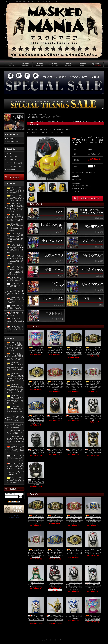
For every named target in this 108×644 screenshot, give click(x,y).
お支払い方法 (25, 64)
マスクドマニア (14, 516)
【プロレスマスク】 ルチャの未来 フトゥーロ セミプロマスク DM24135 (15, 285)
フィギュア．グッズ (13, 157)
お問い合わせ (68, 64)
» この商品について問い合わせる (81, 186)
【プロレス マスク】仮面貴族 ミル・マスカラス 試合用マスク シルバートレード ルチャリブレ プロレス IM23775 (16, 440)
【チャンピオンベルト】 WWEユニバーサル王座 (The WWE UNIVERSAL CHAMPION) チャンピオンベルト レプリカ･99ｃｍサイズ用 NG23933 (16, 237)
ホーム (28, 114)
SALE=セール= (11, 139)
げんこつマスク (11, 160)
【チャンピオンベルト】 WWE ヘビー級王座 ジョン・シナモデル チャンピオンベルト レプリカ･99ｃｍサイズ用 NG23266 (15, 218)
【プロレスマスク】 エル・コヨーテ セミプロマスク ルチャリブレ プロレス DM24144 (15, 321)
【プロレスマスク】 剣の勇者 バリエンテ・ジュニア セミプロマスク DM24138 (15, 307)
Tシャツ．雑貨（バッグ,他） (15, 163)
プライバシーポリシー (54, 64)
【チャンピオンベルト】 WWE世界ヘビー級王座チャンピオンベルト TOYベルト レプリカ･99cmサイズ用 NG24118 (15, 227)
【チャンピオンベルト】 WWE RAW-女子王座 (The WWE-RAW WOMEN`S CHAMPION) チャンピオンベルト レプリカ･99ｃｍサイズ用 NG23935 (16, 259)
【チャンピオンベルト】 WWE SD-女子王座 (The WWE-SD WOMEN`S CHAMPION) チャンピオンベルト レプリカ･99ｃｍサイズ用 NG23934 (15, 248)
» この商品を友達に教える (80, 188)
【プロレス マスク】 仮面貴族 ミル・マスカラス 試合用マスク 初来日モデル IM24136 (15, 292)
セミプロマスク (42, 114)
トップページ (11, 64)
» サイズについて (77, 180)
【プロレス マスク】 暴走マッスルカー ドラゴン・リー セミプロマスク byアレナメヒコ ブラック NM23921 (15, 449)
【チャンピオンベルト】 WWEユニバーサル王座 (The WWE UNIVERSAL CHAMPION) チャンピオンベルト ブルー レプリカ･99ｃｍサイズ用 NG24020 (15, 270)
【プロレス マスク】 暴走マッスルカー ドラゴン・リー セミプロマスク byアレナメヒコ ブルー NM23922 (15, 458)
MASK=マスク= (47, 116)
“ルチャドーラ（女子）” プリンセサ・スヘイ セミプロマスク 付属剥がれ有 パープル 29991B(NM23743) (15, 198)
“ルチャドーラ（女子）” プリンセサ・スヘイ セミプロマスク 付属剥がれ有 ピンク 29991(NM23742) (15, 190)
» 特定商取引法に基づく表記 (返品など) (83, 172)
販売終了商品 (11, 169)
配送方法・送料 (39, 64)
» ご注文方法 (76, 176)
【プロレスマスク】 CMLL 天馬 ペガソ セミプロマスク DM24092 (16, 473)
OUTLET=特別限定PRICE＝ (15, 166)
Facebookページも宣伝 (14, 517)
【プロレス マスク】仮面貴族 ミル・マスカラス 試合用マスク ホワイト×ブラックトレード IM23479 (15, 419)
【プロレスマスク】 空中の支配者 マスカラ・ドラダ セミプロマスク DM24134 (15, 279)
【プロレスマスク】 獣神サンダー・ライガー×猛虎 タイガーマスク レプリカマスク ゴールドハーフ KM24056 (15, 466)
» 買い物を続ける (77, 183)
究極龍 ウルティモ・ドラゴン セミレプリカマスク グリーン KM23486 (15, 426)
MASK (9, 153)
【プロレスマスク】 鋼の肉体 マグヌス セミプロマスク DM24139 (15, 314)
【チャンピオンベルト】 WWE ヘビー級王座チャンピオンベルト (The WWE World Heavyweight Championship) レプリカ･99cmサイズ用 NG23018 (15, 207)
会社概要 (82, 64)
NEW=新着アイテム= (13, 142)
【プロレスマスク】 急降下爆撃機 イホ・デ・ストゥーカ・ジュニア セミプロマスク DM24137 (15, 300)
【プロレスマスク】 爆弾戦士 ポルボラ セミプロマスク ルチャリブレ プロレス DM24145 (15, 329)
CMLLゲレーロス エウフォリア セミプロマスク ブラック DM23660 (15, 432)
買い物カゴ (96, 64)
